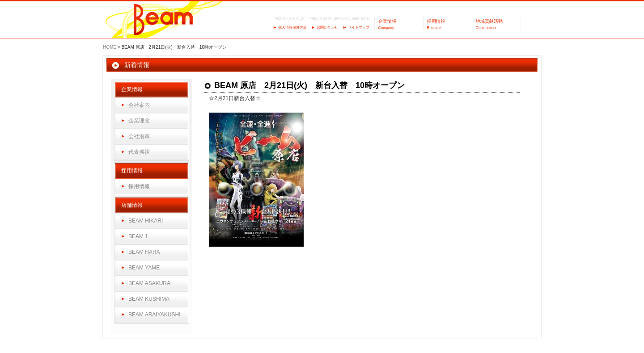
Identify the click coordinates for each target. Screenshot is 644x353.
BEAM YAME (144, 268)
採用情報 (139, 186)
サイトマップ (359, 27)
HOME (110, 47)
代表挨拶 (139, 152)
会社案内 (139, 105)
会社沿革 (139, 136)
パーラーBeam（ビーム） (163, 20)
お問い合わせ (327, 27)
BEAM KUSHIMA (149, 299)
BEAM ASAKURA (149, 283)
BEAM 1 (138, 236)
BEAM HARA (144, 252)
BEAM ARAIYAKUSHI (154, 315)
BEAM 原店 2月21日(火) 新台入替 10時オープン (309, 85)
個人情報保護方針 (292, 27)
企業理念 (139, 121)
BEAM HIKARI (146, 221)
